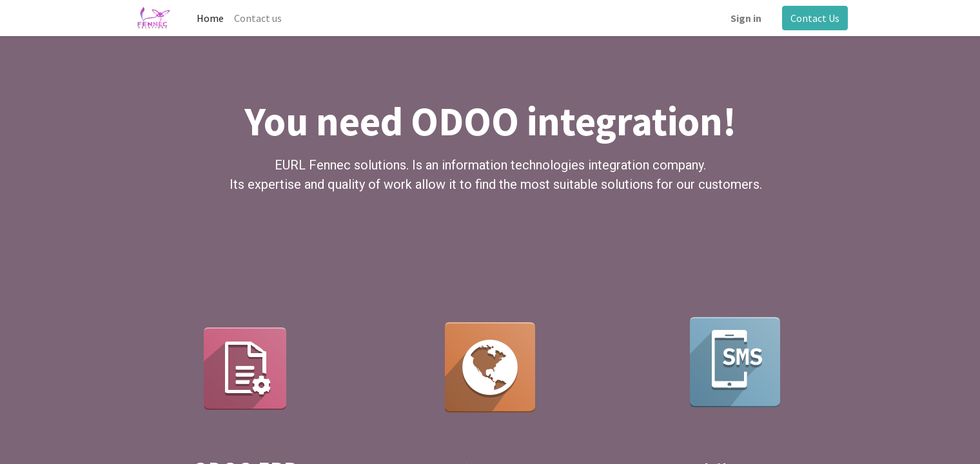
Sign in (746, 18)
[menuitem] (210, 18)
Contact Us (815, 18)
